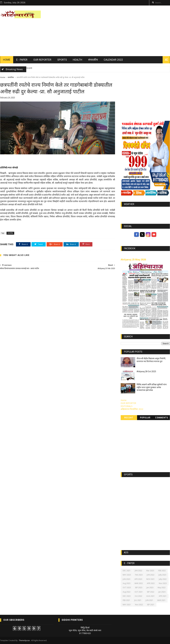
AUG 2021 (150, 596)
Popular (145, 418)
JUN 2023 (126, 579)
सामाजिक (11, 77)
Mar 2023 (150, 571)
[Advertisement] (117, 31)
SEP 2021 (151, 605)
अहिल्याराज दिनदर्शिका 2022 (132, 409)
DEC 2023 (127, 596)
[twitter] (142, 234)
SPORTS (62, 60)
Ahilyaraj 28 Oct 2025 (146, 371)
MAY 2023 (127, 575)
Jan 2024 (162, 592)
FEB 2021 (126, 600)
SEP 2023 (139, 588)
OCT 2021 (139, 592)
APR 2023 (138, 579)
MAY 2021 (127, 605)
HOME (7, 60)
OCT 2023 (127, 588)
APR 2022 (151, 583)
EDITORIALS (127, 406)
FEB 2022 (162, 571)
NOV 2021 (150, 579)
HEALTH (78, 60)
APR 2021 (163, 596)
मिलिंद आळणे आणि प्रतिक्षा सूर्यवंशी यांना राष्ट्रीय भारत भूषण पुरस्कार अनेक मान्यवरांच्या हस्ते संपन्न (152, 387)
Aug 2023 (127, 583)
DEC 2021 (127, 571)
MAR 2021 (161, 600)
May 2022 (162, 588)
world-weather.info (145, 211)
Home (3, 77)
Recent (129, 418)
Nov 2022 (139, 605)
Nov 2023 (163, 583)
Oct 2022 (138, 596)
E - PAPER (22, 60)
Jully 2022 (163, 579)
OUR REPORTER (42, 60)
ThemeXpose (24, 640)
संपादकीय (93, 60)
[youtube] (154, 234)
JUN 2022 (151, 575)
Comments (162, 418)
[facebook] (136, 234)
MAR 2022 (139, 583)
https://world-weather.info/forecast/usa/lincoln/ (145, 214)
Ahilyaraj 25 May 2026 (133, 260)
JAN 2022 (138, 571)
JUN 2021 (149, 600)
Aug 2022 (127, 592)
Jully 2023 (162, 575)
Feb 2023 (139, 575)
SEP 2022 (151, 592)
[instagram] (148, 234)
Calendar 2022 (113, 60)
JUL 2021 (138, 600)
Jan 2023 (150, 588)
